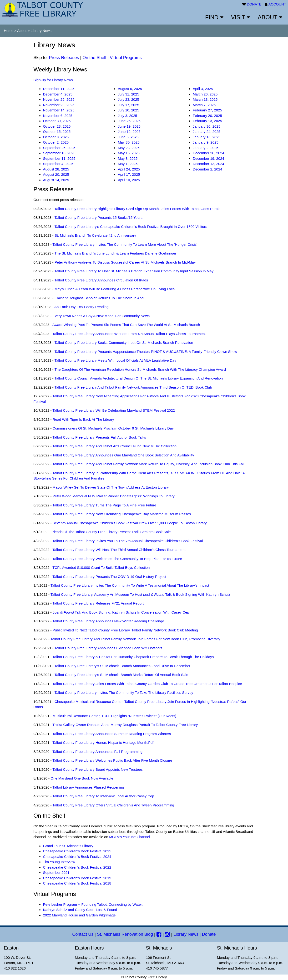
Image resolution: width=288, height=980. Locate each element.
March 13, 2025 (205, 99)
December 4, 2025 (58, 94)
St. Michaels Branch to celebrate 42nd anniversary (95, 235)
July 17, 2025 (129, 105)
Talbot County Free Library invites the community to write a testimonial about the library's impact (130, 585)
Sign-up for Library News (53, 80)
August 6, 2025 (130, 89)
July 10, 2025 (129, 110)
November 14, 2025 (59, 110)
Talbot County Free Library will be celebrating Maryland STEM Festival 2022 (114, 410)
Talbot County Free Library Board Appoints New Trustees (98, 769)
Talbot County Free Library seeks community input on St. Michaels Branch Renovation (124, 342)
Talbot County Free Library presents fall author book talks (99, 437)
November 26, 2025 (59, 99)
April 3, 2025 (203, 89)
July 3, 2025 (128, 116)
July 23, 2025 (129, 99)
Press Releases (64, 58)
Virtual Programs (126, 58)
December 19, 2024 (208, 158)
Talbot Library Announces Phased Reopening (88, 787)
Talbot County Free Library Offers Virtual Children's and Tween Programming (113, 805)
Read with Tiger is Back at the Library (83, 419)
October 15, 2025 (57, 132)
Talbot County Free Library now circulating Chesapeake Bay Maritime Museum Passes (122, 514)
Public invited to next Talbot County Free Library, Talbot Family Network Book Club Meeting (125, 630)
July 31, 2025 (129, 94)
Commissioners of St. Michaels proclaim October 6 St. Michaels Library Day (113, 428)
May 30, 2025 (129, 142)
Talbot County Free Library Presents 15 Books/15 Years (99, 217)
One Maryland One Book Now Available (82, 778)
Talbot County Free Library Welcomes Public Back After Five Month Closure (112, 760)
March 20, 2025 (205, 94)
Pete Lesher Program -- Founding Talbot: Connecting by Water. (93, 904)
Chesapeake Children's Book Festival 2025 (77, 851)
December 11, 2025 (59, 89)
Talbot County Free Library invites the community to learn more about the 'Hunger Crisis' (125, 244)
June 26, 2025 (129, 121)
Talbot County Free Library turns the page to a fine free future (104, 505)
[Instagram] (167, 934)
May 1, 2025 (128, 164)
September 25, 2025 (59, 148)
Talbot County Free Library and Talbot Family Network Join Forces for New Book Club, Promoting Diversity (135, 639)
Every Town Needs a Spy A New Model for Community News (101, 316)
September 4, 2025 (58, 164)
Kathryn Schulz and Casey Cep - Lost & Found (80, 910)
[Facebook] (159, 934)
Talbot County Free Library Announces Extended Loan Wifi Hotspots (109, 648)
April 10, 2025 (129, 180)
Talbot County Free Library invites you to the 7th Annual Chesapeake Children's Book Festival (128, 541)
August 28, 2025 (56, 169)
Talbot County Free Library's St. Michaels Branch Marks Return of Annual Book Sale (121, 675)
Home (9, 31)
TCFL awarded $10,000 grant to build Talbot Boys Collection (101, 567)
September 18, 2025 (59, 153)
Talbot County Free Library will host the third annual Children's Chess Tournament (119, 550)
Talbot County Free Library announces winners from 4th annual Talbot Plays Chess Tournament (129, 334)
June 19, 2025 (129, 126)
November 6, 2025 (58, 116)
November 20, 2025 (59, 105)
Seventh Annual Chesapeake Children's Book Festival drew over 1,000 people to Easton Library (130, 523)
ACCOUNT (277, 4)
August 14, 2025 (56, 180)
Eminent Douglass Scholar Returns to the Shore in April (99, 298)
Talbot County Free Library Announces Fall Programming (97, 752)
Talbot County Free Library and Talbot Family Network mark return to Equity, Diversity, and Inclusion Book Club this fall (148, 464)
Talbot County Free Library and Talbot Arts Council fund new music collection (114, 446)
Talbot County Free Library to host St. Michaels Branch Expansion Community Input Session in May (134, 271)
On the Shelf (94, 58)
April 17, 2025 (129, 174)
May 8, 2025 (128, 158)
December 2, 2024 (207, 169)
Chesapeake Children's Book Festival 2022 (77, 867)
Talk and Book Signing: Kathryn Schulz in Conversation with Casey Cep (121, 612)
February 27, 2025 (207, 110)
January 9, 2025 (206, 142)
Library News (186, 934)
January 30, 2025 (207, 126)
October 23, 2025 (57, 126)
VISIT (241, 17)
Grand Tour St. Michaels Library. (69, 846)
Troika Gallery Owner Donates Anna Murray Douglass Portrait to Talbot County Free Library (125, 725)
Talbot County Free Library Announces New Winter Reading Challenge (108, 621)
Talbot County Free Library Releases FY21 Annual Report (98, 603)
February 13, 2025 (207, 121)
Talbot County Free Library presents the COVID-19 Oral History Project (109, 577)
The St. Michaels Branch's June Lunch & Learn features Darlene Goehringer (115, 253)
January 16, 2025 (207, 137)
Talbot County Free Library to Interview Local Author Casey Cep (103, 796)
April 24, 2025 (129, 169)
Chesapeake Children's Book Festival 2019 (77, 878)
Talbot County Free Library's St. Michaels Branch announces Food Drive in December (123, 666)
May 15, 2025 (129, 153)
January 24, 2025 (207, 132)
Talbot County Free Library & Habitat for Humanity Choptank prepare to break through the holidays (133, 657)
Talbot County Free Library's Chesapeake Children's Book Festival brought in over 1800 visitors (131, 227)
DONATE (254, 4)
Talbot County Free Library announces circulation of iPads (101, 280)
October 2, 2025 (56, 142)
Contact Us (83, 934)
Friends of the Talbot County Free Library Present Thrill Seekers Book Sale (111, 532)
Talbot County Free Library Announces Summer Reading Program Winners (112, 734)
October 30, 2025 (57, 121)
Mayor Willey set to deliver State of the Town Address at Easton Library (111, 487)
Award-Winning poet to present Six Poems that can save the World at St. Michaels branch (126, 325)
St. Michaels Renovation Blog (125, 934)
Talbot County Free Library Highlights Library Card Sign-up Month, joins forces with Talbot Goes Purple (138, 209)
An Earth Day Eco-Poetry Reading (81, 307)
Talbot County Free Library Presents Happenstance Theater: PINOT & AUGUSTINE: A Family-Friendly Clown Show (146, 352)
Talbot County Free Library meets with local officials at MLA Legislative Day (115, 360)
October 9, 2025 (56, 137)
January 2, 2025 (206, 148)
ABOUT (270, 17)
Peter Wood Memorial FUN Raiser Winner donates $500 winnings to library (114, 496)
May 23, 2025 (129, 148)
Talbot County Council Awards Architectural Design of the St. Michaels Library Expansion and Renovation (139, 378)
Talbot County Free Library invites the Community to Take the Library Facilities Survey (124, 692)
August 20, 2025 (56, 174)
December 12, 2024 (208, 164)
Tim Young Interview (59, 862)
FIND (214, 17)
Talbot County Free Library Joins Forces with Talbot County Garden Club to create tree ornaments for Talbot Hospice (147, 684)
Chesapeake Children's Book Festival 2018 (77, 883)
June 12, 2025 (129, 132)
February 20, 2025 (207, 116)
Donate (209, 934)
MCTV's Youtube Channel (129, 837)
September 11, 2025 (59, 158)
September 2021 (56, 872)
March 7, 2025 (204, 105)
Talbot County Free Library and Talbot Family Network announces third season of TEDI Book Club (133, 387)
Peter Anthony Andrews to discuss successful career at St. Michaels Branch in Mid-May (125, 262)
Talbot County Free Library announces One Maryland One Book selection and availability (123, 455)
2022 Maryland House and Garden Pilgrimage (79, 915)
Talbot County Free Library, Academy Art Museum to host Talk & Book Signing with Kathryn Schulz (140, 594)
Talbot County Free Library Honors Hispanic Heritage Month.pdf (103, 742)
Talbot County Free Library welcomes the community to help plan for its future (117, 559)
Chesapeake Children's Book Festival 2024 (77, 857)
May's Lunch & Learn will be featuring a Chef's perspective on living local (115, 289)
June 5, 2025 (128, 137)
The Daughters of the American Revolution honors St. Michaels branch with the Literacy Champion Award (140, 369)
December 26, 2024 (208, 153)
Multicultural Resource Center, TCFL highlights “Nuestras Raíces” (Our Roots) (114, 716)
